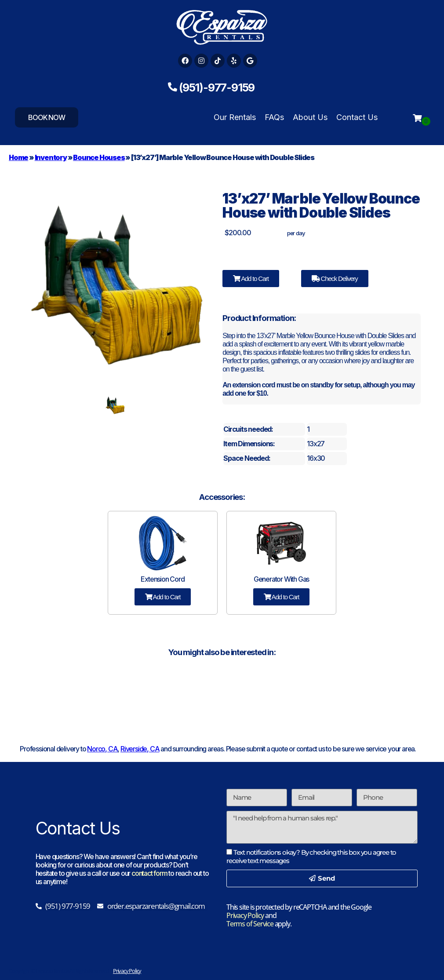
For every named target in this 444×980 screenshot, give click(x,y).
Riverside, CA (140, 749)
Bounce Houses (99, 157)
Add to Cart (251, 279)
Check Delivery (335, 279)
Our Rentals (235, 117)
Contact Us (357, 117)
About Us (310, 117)
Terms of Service (250, 924)
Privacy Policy (245, 915)
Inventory (51, 157)
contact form (149, 873)
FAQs (274, 117)
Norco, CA (102, 749)
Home (18, 157)
